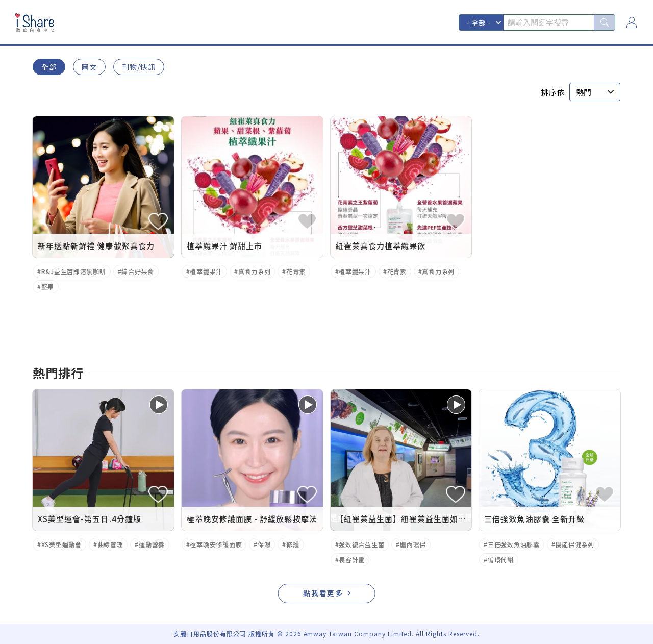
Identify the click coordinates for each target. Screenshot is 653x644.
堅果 (48, 287)
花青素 (296, 271)
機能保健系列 (574, 544)
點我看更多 (323, 593)
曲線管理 (110, 544)
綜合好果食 (138, 271)
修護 (293, 544)
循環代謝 (501, 560)
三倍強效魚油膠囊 (514, 544)
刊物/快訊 (139, 67)
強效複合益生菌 (361, 544)
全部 (49, 67)
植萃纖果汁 (206, 271)
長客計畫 (352, 560)
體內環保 (413, 544)
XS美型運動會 (61, 544)
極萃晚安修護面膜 (216, 544)
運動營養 (152, 544)
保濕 (264, 544)
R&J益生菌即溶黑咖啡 (74, 271)
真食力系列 (255, 271)
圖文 (89, 67)
